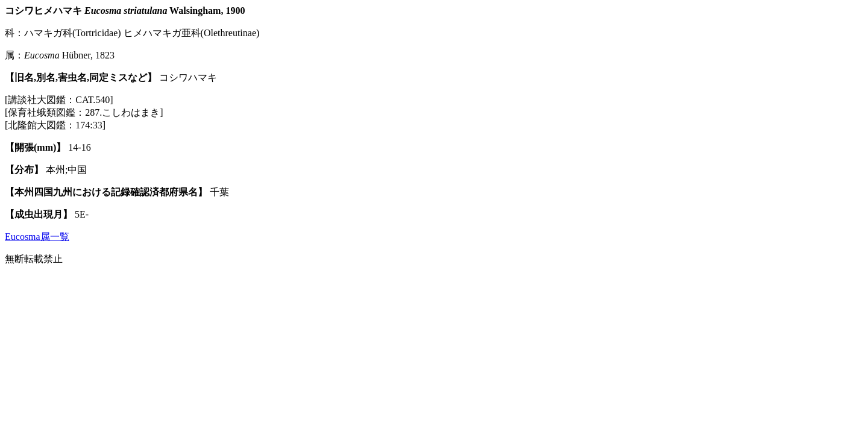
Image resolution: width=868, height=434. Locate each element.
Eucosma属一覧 (37, 237)
